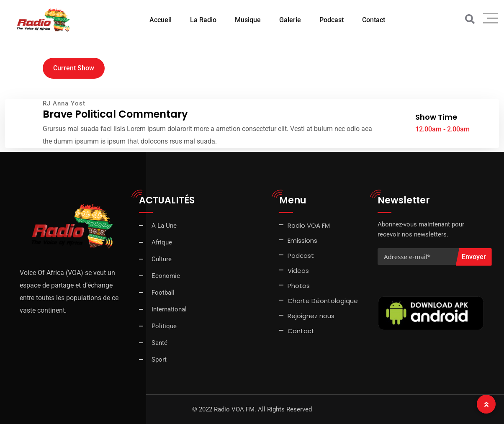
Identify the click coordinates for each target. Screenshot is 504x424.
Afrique (162, 242)
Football (163, 293)
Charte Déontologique (324, 301)
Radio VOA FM (309, 225)
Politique (164, 326)
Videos (298, 271)
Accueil (161, 20)
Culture (162, 259)
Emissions (302, 240)
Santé (159, 343)
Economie (166, 276)
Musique (248, 20)
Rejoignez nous (311, 316)
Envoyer (474, 257)
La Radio (203, 20)
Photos (299, 286)
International (169, 309)
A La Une (164, 226)
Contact (374, 20)
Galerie (290, 20)
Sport (159, 360)
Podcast (332, 20)
